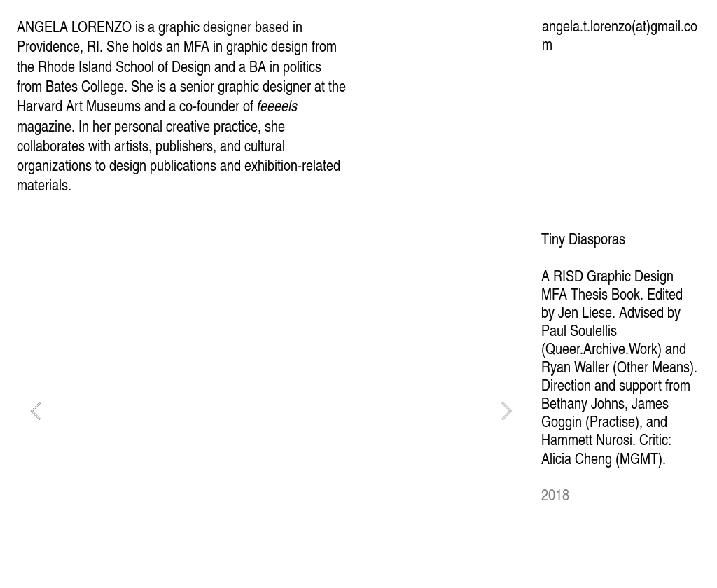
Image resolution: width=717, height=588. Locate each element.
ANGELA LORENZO (74, 26)
